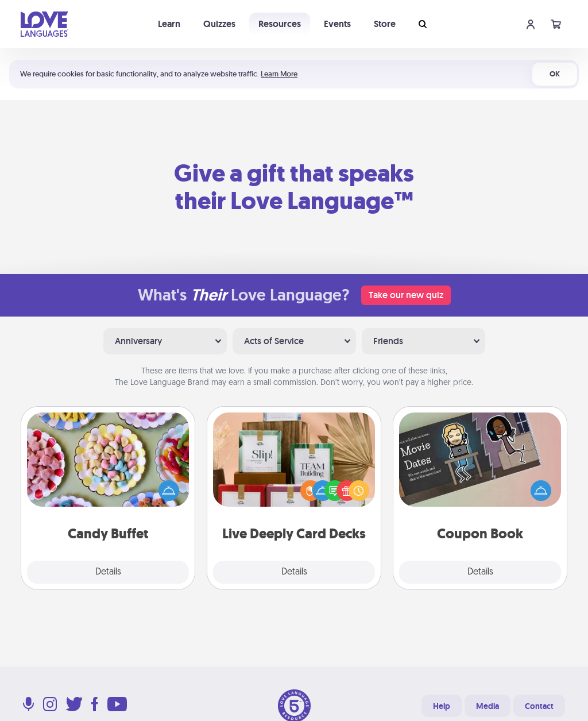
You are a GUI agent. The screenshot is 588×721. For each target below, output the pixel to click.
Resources (280, 24)
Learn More (279, 74)
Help (442, 706)
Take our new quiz (406, 295)
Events (337, 24)
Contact (539, 706)
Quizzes (219, 24)
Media (488, 706)
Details (108, 572)
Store (385, 24)
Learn (169, 24)
